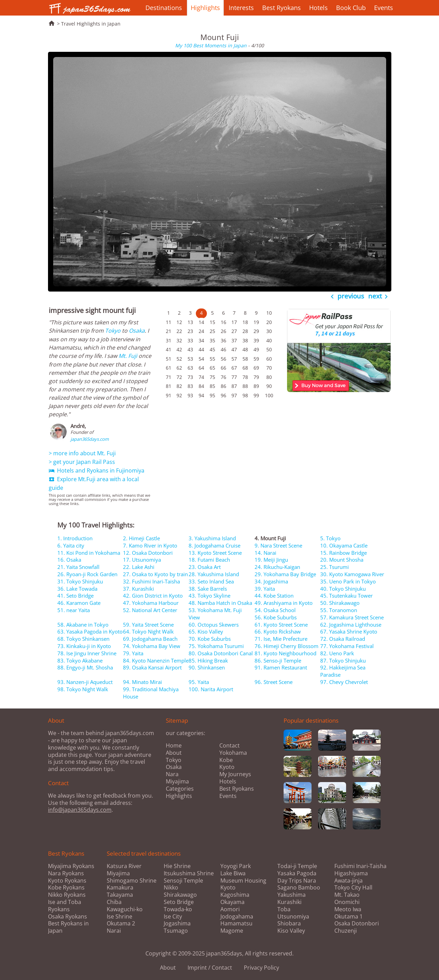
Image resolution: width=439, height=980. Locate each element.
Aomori (230, 909)
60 (269, 359)
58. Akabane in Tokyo (83, 625)
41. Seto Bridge (75, 596)
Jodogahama (237, 917)
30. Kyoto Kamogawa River (352, 574)
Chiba (114, 902)
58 (245, 359)
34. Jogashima (271, 581)
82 (179, 386)
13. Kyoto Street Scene (215, 553)
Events (384, 8)
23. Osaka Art (205, 567)
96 (223, 395)
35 (212, 340)
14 (201, 322)
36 (223, 340)
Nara (172, 774)
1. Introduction (75, 538)
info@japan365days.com (80, 810)
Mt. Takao (347, 895)
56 (223, 359)
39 (256, 340)
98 (245, 395)
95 (212, 395)
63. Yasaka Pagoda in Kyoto (90, 631)
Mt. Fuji (128, 356)
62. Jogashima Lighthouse (351, 625)
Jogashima (177, 924)
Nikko (171, 888)
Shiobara (289, 924)
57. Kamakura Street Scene (352, 617)
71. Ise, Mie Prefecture (281, 639)
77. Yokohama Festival (347, 646)
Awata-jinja (349, 881)
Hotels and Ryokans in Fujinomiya (97, 470)
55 (212, 359)
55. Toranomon (339, 610)
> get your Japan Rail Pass (82, 462)
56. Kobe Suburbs (276, 617)
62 (179, 368)
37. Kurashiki (139, 589)
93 (190, 395)
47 (234, 349)
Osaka (137, 331)
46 (223, 349)
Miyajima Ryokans (71, 866)
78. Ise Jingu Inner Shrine (87, 653)
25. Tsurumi (335, 567)
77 (234, 377)
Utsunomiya (293, 917)
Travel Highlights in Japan (91, 24)
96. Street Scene (274, 682)
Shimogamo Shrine (132, 881)
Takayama (120, 895)
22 (179, 331)
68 (245, 368)
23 (190, 331)
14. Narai (265, 553)
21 (169, 331)
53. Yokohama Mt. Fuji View (215, 614)
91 (169, 395)
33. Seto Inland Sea (211, 581)
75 (212, 377)
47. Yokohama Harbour (151, 603)
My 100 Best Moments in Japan (211, 45)
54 (201, 359)
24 (201, 331)
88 (245, 386)
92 (179, 395)
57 (234, 359)
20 (269, 322)
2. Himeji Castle (141, 538)
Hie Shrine (177, 866)
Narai (114, 931)
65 (212, 368)
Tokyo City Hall (353, 888)
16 (223, 322)
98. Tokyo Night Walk (83, 689)
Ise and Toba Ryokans (65, 906)
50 (269, 349)
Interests (241, 8)
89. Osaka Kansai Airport (152, 667)
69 (256, 368)
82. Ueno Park (337, 653)
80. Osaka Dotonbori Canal (221, 653)
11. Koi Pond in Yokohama (89, 553)
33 (190, 340)
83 (190, 386)
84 (201, 386)
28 (245, 331)
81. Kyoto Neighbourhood (285, 653)
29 (256, 331)
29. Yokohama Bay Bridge (285, 574)
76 (223, 377)
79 (256, 377)
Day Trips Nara (297, 881)
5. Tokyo (330, 538)
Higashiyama (351, 873)
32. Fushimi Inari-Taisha (151, 581)
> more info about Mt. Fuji (82, 453)
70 (269, 368)
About (174, 753)
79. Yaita (133, 653)
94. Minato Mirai (142, 682)
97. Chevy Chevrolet (344, 682)
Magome (232, 931)
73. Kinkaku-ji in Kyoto (84, 646)
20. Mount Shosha (342, 560)
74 (201, 377)
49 (256, 349)
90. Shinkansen (207, 667)
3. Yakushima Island (212, 538)
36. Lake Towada (77, 589)
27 (234, 331)
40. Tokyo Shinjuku (343, 589)
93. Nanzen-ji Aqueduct (85, 682)
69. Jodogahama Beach (150, 639)
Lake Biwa (233, 873)
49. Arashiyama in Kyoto (284, 603)
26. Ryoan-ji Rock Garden (87, 574)
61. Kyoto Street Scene (281, 625)
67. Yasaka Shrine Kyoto (349, 631)
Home (174, 745)
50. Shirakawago (340, 603)
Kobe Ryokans (66, 887)
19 (256, 322)
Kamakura (120, 888)
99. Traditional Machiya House (151, 693)
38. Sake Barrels (208, 589)
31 (169, 340)
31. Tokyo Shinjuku (80, 581)
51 (169, 359)
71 (169, 377)
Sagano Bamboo (299, 888)
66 (223, 368)
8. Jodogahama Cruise (214, 545)
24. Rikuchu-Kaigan (277, 567)
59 (256, 359)
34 (201, 340)
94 (201, 395)
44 (201, 349)
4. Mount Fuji (270, 538)
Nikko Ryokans (67, 895)
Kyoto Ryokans (67, 881)
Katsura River (124, 866)
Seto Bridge (179, 902)
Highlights (205, 8)
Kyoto (227, 767)
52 (179, 359)
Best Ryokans (281, 8)
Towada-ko (178, 909)
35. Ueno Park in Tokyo (348, 581)
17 (234, 322)
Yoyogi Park (236, 866)
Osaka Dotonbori (357, 924)
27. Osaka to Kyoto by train (155, 574)
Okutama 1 (349, 917)
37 (234, 340)
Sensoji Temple (183, 881)
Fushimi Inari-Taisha (360, 866)
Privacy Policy (261, 968)
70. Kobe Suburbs (210, 639)
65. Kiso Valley (206, 631)
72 (179, 377)
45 (212, 349)
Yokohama (233, 753)
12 (179, 322)
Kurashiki (289, 902)
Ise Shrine (120, 917)
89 (256, 386)
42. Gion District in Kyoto (153, 596)
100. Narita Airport (211, 689)
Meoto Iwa (348, 909)
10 (269, 313)
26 (223, 331)
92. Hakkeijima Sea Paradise (343, 671)
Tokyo (113, 331)
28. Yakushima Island (214, 574)
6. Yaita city (71, 545)
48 (245, 349)
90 (269, 386)
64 (201, 368)
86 (223, 386)
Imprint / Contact (210, 968)
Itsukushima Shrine (189, 873)
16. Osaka (69, 560)
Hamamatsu (236, 924)
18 (245, 322)
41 (169, 349)
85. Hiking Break (208, 660)
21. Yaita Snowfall (78, 567)
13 (190, 322)
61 (169, 368)
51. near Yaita (74, 610)
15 (212, 322)
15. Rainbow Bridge (343, 553)
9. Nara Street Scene (278, 545)
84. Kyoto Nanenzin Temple (156, 660)
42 (179, 349)
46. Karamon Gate (79, 603)
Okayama (232, 902)
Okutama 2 (121, 924)
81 (169, 386)
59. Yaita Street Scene (148, 625)
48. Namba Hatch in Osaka (220, 603)
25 (212, 331)
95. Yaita (199, 682)
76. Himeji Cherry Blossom (287, 646)
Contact (230, 745)
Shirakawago (180, 895)
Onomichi (347, 902)
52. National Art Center (150, 610)
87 (234, 386)
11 (169, 322)
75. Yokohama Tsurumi (216, 646)
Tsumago (176, 931)
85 (212, 386)
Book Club (351, 8)
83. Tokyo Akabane (80, 660)
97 (234, 395)
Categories (180, 789)
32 (179, 340)
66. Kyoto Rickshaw (278, 631)
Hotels (318, 8)
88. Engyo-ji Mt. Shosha (85, 667)
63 (190, 368)
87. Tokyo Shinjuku (343, 660)
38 (245, 340)
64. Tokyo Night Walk (148, 631)
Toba (284, 909)
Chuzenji (346, 931)
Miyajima (177, 781)
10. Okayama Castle (344, 545)
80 (269, 377)
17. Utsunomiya (142, 560)
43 (190, 349)
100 (269, 395)
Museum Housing (243, 881)
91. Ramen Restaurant (281, 667)
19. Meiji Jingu (271, 560)
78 (245, 377)
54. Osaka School (275, 610)
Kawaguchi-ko (125, 909)
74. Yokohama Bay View (152, 646)
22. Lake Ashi (139, 567)
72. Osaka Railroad (343, 639)
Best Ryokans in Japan (68, 927)
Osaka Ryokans (68, 916)
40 (269, 340)
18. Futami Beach (209, 560)
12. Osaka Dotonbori (148, 553)
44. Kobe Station (274, 596)
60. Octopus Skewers (214, 625)
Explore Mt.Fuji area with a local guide (94, 483)
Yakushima (292, 895)
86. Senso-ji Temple (278, 660)
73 (190, 377)
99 (256, 395)
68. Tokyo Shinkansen (83, 639)
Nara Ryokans (66, 873)
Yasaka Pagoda (297, 873)
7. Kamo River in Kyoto (150, 545)
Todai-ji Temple (297, 866)
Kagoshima (235, 895)
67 (234, 368)
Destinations (164, 8)
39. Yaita (265, 589)
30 (269, 331)
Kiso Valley (291, 931)
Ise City (173, 917)
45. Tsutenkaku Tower (346, 596)
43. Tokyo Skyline (209, 596)
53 (190, 359)
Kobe (226, 760)
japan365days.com (90, 439)
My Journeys (235, 774)
